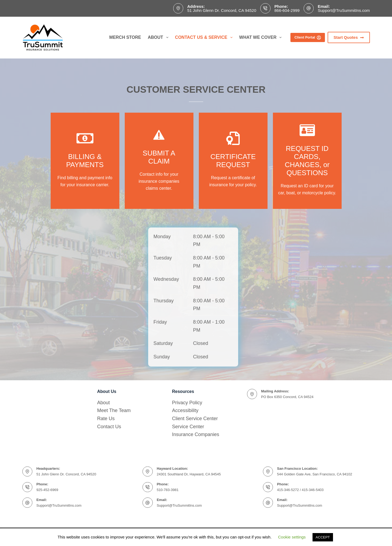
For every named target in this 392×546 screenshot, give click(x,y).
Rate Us (106, 419)
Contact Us (109, 427)
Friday (160, 364)
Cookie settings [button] (292, 537)
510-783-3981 (168, 490)
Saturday (163, 386)
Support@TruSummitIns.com (344, 10)
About (159, 37)
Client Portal (308, 37)
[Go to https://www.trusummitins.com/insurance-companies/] (85, 161)
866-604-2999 (287, 10)
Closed (201, 386)
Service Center (188, 427)
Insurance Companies (196, 434)
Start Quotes (349, 37)
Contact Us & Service (205, 37)
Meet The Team (114, 410)
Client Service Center (195, 419)
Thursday (164, 343)
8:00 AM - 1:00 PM (209, 368)
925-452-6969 (47, 490)
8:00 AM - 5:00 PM (209, 283)
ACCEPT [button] (323, 537)
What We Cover (262, 37)
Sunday (162, 399)
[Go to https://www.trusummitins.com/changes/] (233, 161)
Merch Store (125, 37)
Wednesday (166, 322)
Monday (162, 279)
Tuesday (163, 300)
